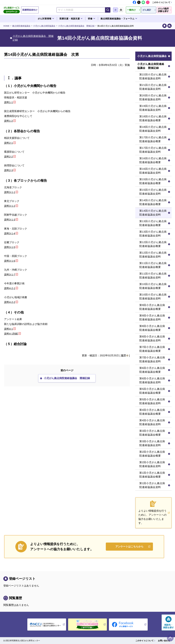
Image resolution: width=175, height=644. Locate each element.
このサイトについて (161, 2)
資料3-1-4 (10, 233)
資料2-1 (8, 143)
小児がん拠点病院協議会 (44, 26)
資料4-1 (8, 329)
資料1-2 (8, 121)
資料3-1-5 (10, 247)
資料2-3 (8, 170)
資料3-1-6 (10, 261)
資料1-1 (8, 102)
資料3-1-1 (10, 192)
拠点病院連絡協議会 (21, 26)
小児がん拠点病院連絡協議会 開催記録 (76, 26)
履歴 (123, 355)
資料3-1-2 (10, 206)
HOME (6, 26)
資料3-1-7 (10, 275)
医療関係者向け (30, 10)
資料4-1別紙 (11, 334)
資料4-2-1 (10, 288)
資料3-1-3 (10, 220)
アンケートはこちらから (129, 547)
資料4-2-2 (10, 302)
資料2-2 (8, 157)
